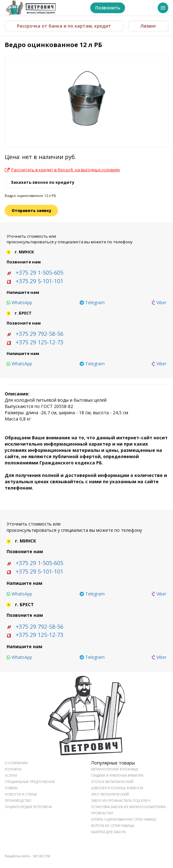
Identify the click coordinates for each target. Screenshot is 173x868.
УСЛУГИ (11, 775)
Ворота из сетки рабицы (113, 826)
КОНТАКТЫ (13, 769)
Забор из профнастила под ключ (121, 801)
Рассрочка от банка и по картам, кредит (64, 26)
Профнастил (102, 813)
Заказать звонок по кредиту (42, 182)
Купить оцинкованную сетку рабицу (124, 819)
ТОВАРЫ (11, 788)
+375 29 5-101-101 (39, 281)
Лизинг (148, 26)
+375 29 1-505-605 (39, 273)
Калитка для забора (108, 832)
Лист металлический (110, 794)
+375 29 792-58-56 (39, 334)
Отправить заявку (31, 211)
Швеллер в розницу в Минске (117, 788)
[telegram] (92, 303)
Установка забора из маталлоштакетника (128, 807)
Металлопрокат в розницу (115, 769)
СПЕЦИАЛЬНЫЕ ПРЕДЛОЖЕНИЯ (30, 782)
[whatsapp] (19, 303)
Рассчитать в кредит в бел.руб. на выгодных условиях (62, 170)
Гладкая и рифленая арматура (117, 775)
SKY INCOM (41, 856)
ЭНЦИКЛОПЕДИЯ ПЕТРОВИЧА (28, 807)
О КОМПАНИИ (16, 763)
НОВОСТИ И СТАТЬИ (21, 794)
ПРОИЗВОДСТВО (18, 801)
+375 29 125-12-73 (39, 342)
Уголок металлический (112, 782)
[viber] (159, 303)
